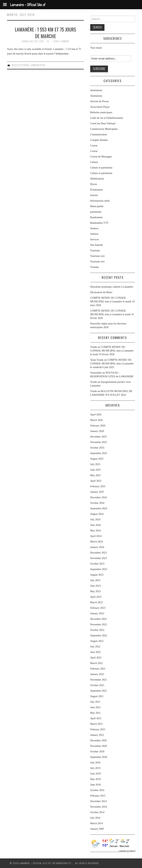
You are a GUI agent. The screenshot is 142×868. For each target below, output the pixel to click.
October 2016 (97, 790)
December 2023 (98, 553)
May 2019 (95, 779)
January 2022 (97, 674)
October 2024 (97, 503)
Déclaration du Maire (101, 292)
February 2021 (98, 729)
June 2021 (95, 707)
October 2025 (97, 448)
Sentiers (94, 228)
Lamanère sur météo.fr (127, 851)
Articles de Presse (20, 65)
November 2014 (99, 807)
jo (48, 41)
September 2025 (99, 453)
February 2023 (98, 608)
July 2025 (95, 464)
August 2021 (97, 696)
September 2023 (99, 569)
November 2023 (99, 558)
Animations (96, 90)
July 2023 (95, 580)
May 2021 (95, 713)
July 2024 (95, 520)
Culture (94, 162)
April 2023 (96, 597)
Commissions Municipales (104, 129)
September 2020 (99, 757)
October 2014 (97, 812)
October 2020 (97, 752)
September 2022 (99, 636)
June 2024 (95, 525)
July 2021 (95, 702)
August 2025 (97, 459)
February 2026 (98, 426)
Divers (94, 184)
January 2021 (97, 735)
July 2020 (95, 763)
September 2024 (99, 508)
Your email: (96, 48)
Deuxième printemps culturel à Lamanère (112, 287)
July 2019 (95, 768)
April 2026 (96, 415)
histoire (94, 195)
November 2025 (99, 442)
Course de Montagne (101, 157)
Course (94, 146)
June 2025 (95, 470)
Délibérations (97, 179)
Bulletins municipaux (101, 112)
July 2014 (95, 818)
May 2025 (95, 475)
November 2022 (99, 624)
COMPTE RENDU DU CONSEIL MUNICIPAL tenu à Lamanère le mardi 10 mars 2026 (112, 302)
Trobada (94, 267)
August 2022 (97, 641)
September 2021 (99, 691)
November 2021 (99, 680)
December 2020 (98, 740)
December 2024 (98, 497)
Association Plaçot (100, 107)
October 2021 (97, 685)
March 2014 (97, 823)
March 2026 (97, 420)
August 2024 (97, 514)
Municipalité (97, 206)
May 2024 (95, 531)
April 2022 (96, 658)
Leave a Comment (61, 41)
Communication (38, 65)
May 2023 (95, 591)
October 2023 (97, 564)
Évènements (97, 190)
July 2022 (95, 647)
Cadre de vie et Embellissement (107, 118)
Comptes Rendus (99, 140)
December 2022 (98, 619)
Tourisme (95, 251)
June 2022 (95, 652)
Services (95, 239)
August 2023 (97, 575)
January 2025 (97, 492)
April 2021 (96, 718)
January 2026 (97, 431)
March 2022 (97, 663)
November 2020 (99, 746)
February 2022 (98, 669)
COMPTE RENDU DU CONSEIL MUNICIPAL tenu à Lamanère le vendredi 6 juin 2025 (112, 364)
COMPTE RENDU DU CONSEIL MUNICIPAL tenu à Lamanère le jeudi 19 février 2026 (112, 314)
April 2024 (96, 536)
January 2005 (97, 829)
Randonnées (97, 217)
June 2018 (95, 785)
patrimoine (96, 212)
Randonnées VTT (99, 223)
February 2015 (98, 796)
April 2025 (96, 481)
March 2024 (97, 542)
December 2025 (98, 437)
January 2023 (97, 613)
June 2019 (95, 774)
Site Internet (97, 245)
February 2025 (98, 486)
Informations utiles (100, 201)
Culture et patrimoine (101, 168)
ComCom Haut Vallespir (103, 123)
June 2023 (95, 586)
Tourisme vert (97, 256)
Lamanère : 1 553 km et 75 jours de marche (45, 33)
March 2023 (97, 602)
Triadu (94, 382)
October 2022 (97, 630)
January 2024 (97, 547)
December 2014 (98, 801)
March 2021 (97, 724)
